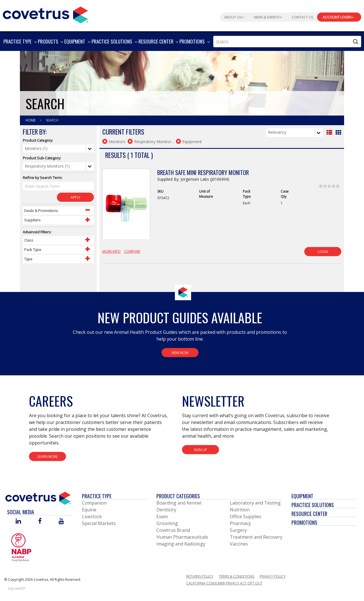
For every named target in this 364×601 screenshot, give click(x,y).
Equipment (302, 496)
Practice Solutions (313, 505)
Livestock (92, 516)
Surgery (238, 530)
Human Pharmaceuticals (182, 537)
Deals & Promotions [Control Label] (41, 211)
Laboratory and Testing (255, 503)
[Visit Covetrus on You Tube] (61, 521)
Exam (162, 516)
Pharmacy (240, 523)
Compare (132, 251)
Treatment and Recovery (256, 537)
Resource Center (309, 514)
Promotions (304, 522)
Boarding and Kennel (179, 503)
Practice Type (97, 496)
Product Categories (178, 496)
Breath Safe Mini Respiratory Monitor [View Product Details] (203, 172)
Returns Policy (200, 576)
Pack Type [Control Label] (33, 250)
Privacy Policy (273, 576)
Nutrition (240, 510)
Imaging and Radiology (181, 544)
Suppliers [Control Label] (32, 220)
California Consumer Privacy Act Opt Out (224, 583)
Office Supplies (246, 516)
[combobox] (287, 42)
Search (52, 120)
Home (31, 120)
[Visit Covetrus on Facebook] (40, 521)
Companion (94, 503)
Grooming (167, 523)
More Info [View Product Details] (111, 251)
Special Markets (99, 523)
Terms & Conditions (236, 576)
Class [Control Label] (29, 240)
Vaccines (239, 544)
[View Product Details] (126, 207)
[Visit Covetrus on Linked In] (18, 521)
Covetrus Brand (173, 530)
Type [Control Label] (28, 259)
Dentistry (166, 510)
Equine (89, 510)
